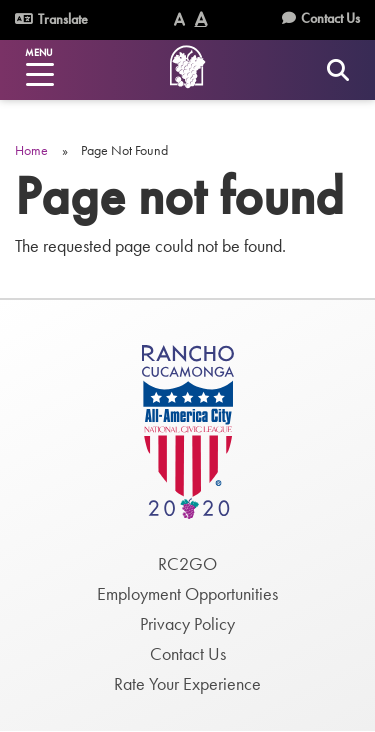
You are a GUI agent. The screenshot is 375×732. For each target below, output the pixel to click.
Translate (51, 19)
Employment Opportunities (187, 593)
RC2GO (187, 563)
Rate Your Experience (187, 683)
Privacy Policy (187, 623)
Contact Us (330, 18)
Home (31, 150)
